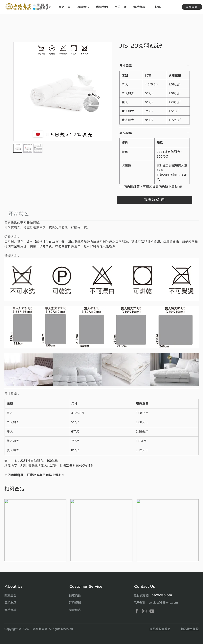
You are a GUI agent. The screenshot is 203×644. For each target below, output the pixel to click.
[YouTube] (152, 611)
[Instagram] (144, 611)
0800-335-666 (162, 595)
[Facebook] (137, 611)
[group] (101, 530)
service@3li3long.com (163, 602)
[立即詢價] (192, 7)
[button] (64, 7)
